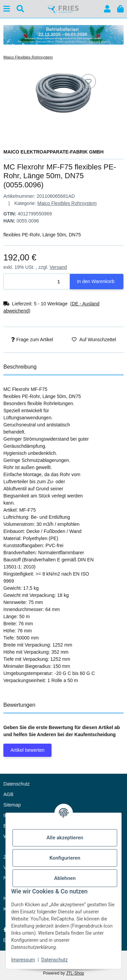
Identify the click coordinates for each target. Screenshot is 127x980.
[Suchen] (20, 9)
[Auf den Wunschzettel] (88, 81)
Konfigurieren (65, 858)
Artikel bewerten (27, 750)
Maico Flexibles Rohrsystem (67, 203)
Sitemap (12, 805)
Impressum (23, 960)
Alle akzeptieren (65, 838)
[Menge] (37, 282)
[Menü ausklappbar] (7, 9)
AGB (8, 794)
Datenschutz (55, 960)
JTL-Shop (75, 973)
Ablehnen (65, 878)
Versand (58, 267)
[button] (107, 9)
